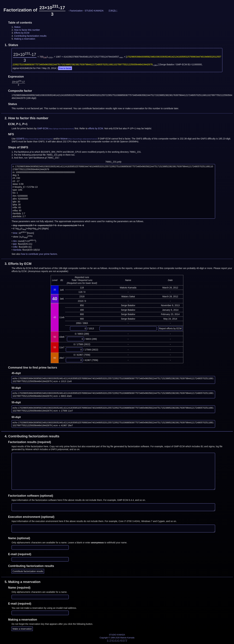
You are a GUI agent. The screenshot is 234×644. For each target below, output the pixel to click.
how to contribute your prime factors (39, 254)
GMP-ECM (43, 128)
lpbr (15, 244)
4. (32, 436)
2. (26, 118)
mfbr (15, 247)
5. (22, 582)
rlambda (17, 250)
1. (11, 45)
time (15, 233)
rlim (15, 241)
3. (18, 264)
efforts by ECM (96, 128)
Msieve (64, 139)
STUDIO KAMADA (94, 11)
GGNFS (20, 139)
